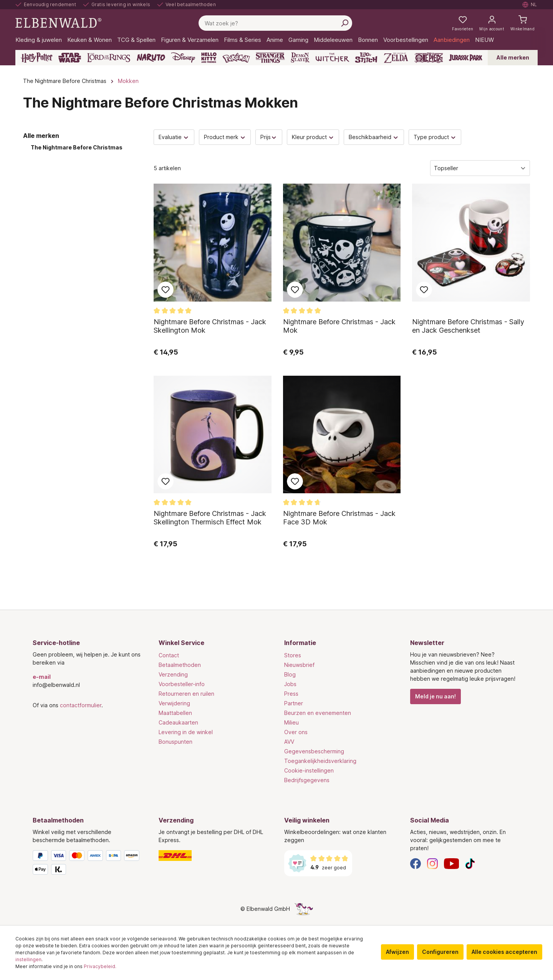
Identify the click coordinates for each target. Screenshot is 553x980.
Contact (169, 655)
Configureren (440, 952)
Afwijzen (397, 952)
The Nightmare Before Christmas (77, 147)
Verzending (173, 674)
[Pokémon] (236, 58)
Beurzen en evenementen (318, 713)
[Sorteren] (480, 168)
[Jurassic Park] (466, 58)
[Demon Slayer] (300, 58)
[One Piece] (429, 58)
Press (291, 694)
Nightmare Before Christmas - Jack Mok (339, 326)
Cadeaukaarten (178, 722)
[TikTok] (470, 863)
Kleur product (313, 137)
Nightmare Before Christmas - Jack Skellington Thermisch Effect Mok (210, 518)
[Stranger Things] (270, 58)
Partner (294, 703)
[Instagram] (432, 863)
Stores (293, 655)
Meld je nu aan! (435, 696)
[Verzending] (214, 856)
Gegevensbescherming (314, 751)
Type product (435, 137)
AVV (289, 742)
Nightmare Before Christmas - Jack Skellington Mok (210, 326)
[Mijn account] (492, 23)
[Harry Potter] (37, 58)
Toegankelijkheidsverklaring (320, 761)
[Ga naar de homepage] (58, 22)
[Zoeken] (344, 23)
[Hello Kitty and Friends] (209, 58)
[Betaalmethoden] (88, 864)
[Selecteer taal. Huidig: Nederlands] (530, 5)
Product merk (225, 137)
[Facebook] (416, 863)
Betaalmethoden (180, 665)
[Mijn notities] (463, 23)
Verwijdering (174, 703)
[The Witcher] (332, 58)
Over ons (296, 732)
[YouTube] (452, 863)
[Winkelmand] (522, 23)
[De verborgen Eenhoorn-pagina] (304, 909)
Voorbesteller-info (182, 684)
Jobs (290, 684)
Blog (290, 674)
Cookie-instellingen (309, 770)
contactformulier (81, 705)
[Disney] (183, 58)
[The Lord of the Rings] (109, 58)
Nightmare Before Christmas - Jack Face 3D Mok (339, 518)
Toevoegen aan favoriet (166, 290)
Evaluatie (174, 137)
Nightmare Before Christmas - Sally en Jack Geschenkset (468, 326)
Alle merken (513, 57)
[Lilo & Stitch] (366, 58)
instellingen (28, 959)
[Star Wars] (70, 58)
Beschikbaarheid (374, 137)
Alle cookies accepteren (504, 952)
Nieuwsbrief (299, 665)
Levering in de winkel (186, 732)
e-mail (42, 677)
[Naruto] (151, 58)
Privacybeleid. (100, 966)
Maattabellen (175, 713)
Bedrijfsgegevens (307, 780)
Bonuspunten (176, 742)
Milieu (291, 722)
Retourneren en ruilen (186, 694)
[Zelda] (396, 58)
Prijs (269, 137)
